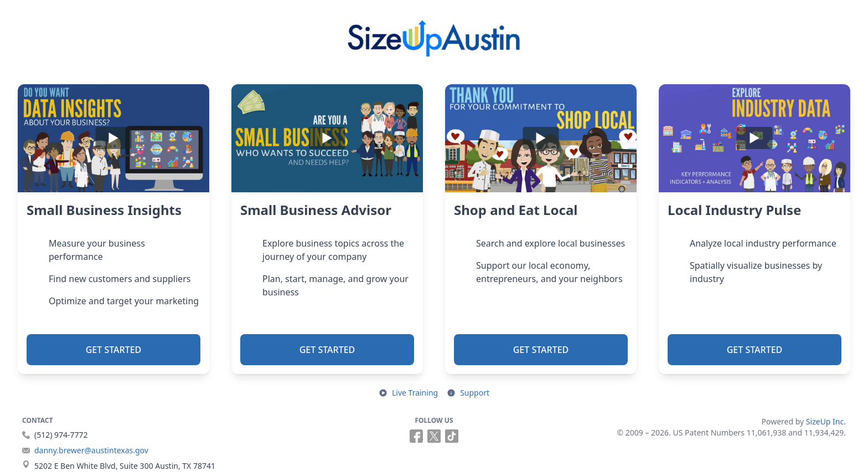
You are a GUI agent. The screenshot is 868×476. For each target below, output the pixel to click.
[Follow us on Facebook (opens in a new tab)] (416, 436)
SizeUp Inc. (826, 421)
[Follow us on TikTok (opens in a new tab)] (452, 436)
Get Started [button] (114, 350)
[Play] (113, 138)
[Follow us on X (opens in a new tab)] (434, 436)
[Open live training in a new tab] (408, 393)
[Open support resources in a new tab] (468, 393)
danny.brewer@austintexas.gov (91, 450)
